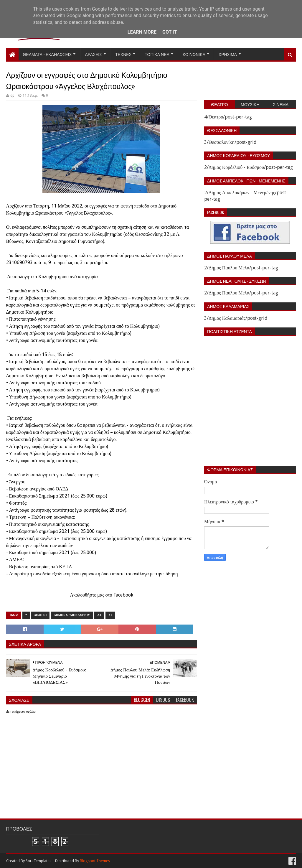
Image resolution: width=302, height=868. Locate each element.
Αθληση (41, 615)
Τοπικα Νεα (157, 54)
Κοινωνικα (194, 54)
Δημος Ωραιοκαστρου (72, 615)
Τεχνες (123, 54)
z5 (110, 615)
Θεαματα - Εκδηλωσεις (47, 54)
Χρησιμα (228, 54)
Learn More (142, 32)
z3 (99, 615)
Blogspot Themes (95, 861)
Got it (170, 32)
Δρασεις (93, 54)
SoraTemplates (38, 861)
